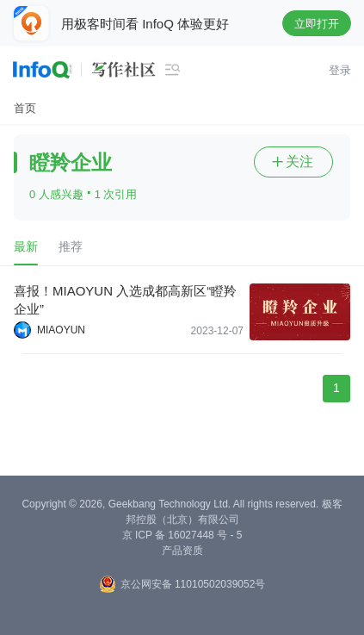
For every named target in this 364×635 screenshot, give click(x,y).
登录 (340, 70)
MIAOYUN (61, 330)
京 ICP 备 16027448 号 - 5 (182, 535)
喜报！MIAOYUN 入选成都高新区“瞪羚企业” (125, 300)
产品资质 (182, 551)
